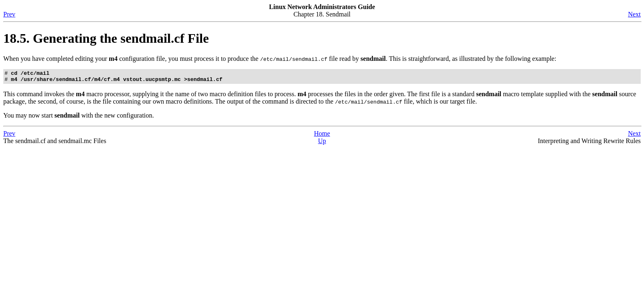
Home (322, 136)
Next (634, 14)
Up (322, 143)
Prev (9, 14)
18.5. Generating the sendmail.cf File (106, 38)
